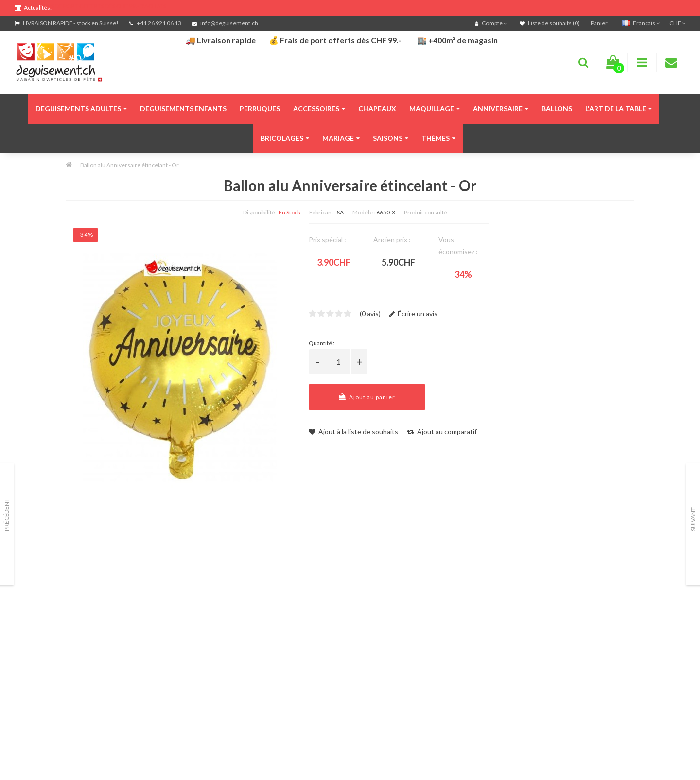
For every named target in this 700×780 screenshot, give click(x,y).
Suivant (693, 519)
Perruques (260, 109)
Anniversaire (501, 109)
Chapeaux (377, 109)
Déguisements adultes (81, 109)
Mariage (341, 138)
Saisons (391, 138)
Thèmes (438, 138)
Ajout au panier (367, 397)
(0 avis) (370, 313)
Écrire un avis (413, 313)
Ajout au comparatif (442, 432)
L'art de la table (619, 109)
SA (340, 212)
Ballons (557, 109)
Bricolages (285, 138)
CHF (677, 23)
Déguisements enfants (183, 109)
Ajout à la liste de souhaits (353, 432)
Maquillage (435, 109)
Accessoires (319, 109)
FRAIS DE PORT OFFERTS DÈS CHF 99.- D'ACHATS (103, 6)
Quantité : (322, 343)
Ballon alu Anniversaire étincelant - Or (130, 165)
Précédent (7, 515)
